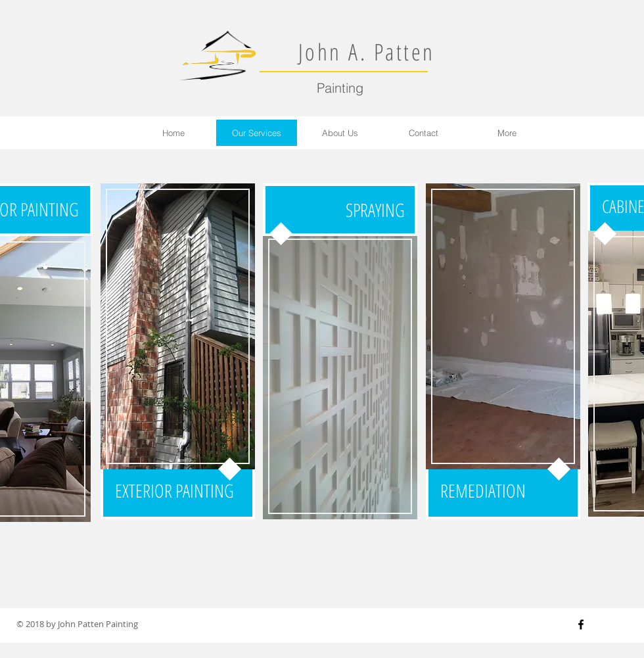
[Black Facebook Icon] (581, 624)
